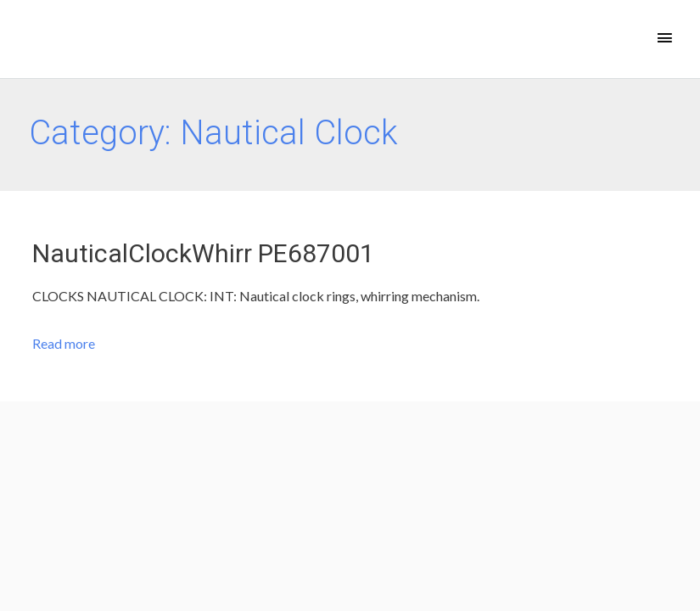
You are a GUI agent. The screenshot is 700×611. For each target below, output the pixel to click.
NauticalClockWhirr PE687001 (203, 253)
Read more (64, 343)
